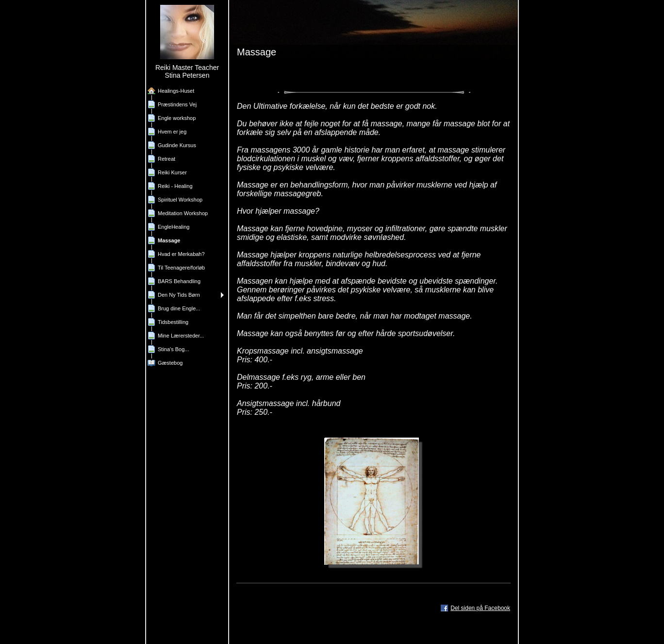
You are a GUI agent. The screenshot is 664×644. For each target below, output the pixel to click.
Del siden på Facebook (480, 608)
